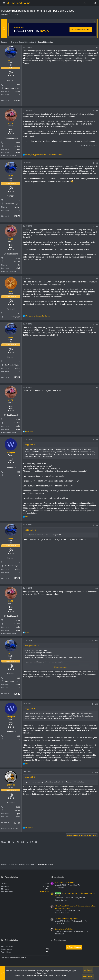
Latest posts (59, 877)
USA (19, 475)
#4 (97, 226)
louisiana (17, 810)
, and (38, 316)
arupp (5, 14)
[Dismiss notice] (94, 22)
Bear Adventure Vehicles (64, 929)
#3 (97, 163)
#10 (96, 589)
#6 (97, 324)
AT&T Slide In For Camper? (65, 883)
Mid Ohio (17, 146)
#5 (97, 279)
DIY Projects (59, 887)
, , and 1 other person (44, 155)
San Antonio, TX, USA (13, 88)
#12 (96, 704)
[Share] (93, 48)
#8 (97, 440)
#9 (97, 525)
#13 (96, 772)
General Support (61, 900)
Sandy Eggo (16, 317)
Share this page (74, 947)
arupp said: (29, 445)
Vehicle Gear (59, 934)
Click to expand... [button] (60, 667)
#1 (97, 48)
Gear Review (59, 923)
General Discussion (62, 913)
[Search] (95, 3)
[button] (4, 3)
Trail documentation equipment (66, 919)
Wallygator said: (31, 646)
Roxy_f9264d (44, 892)
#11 (96, 641)
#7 (97, 388)
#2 (97, 111)
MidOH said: (29, 530)
